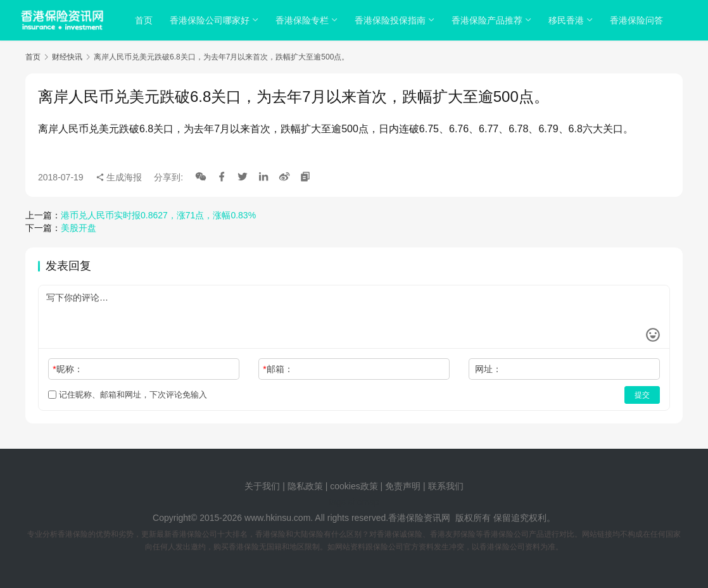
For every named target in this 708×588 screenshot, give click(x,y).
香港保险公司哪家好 (210, 20)
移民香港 (567, 20)
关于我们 (262, 486)
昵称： (67, 369)
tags (337, 502)
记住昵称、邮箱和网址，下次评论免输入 (128, 395)
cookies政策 (354, 486)
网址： (488, 369)
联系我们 (446, 486)
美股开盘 (79, 228)
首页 (144, 20)
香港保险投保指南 (391, 20)
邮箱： (278, 369)
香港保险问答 (637, 20)
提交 (642, 395)
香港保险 (406, 518)
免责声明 (404, 486)
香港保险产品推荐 (488, 20)
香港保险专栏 (303, 20)
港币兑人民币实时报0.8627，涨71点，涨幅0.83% (158, 215)
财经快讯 (67, 57)
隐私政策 (305, 486)
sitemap (364, 502)
